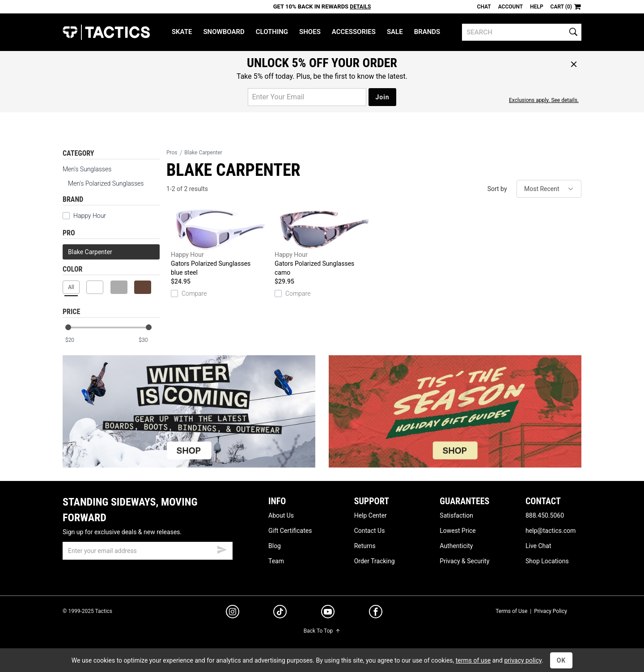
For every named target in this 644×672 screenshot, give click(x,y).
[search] (522, 32)
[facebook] (376, 613)
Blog (275, 546)
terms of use (473, 660)
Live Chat (538, 546)
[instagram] (233, 613)
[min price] (76, 340)
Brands (427, 32)
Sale (395, 32)
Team (276, 561)
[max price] (149, 340)
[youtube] (328, 613)
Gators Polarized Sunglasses (220, 243)
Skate (182, 32)
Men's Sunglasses (87, 169)
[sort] (549, 189)
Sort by (497, 189)
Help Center (371, 515)
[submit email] (222, 549)
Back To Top (322, 631)
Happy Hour (84, 216)
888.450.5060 (545, 515)
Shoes (310, 32)
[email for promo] (307, 97)
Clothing (272, 32)
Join (382, 97)
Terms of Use (511, 611)
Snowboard (224, 32)
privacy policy (523, 660)
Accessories (354, 32)
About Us (281, 515)
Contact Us (370, 531)
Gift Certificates (290, 531)
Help (536, 7)
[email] (148, 551)
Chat (484, 7)
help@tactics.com (551, 531)
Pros (172, 153)
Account (511, 7)
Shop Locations (547, 561)
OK (561, 660)
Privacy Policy (551, 611)
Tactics (106, 32)
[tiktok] (280, 613)
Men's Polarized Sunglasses (106, 183)
